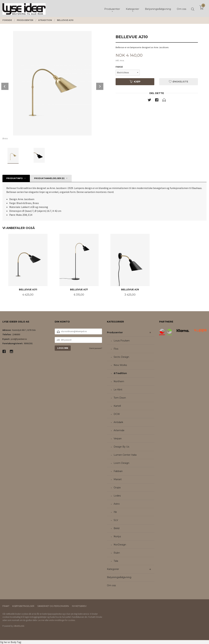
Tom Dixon (120, 398)
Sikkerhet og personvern (53, 606)
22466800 (16, 334)
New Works (120, 365)
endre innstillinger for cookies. (62, 620)
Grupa (117, 487)
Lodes (117, 496)
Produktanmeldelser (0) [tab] (49, 178)
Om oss (111, 585)
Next (100, 86)
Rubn (117, 553)
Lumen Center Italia (125, 455)
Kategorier (113, 569)
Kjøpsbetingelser (23, 606)
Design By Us (121, 447)
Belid (117, 528)
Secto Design (121, 357)
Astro (117, 504)
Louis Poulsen (122, 341)
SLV (116, 520)
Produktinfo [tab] (15, 178)
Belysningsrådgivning (119, 577)
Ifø (115, 512)
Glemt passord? (96, 348)
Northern (119, 381)
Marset (118, 479)
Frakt (6, 606)
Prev (5, 86)
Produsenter (115, 332)
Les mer (41, 620)
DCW (117, 414)
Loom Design (121, 463)
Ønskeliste (178, 82)
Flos (116, 349)
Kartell (117, 406)
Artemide (119, 430)
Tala (116, 561)
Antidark (118, 422)
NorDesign (120, 545)
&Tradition (120, 373)
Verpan (118, 439)
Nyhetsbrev (79, 606)
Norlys (117, 536)
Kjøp (135, 82)
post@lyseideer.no (19, 339)
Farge (119, 67)
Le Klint (118, 390)
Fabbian (118, 471)
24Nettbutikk (19, 626)
